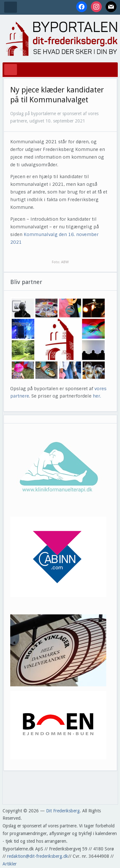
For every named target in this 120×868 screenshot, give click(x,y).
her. (97, 396)
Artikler (10, 864)
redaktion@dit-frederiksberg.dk (38, 856)
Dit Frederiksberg (63, 811)
